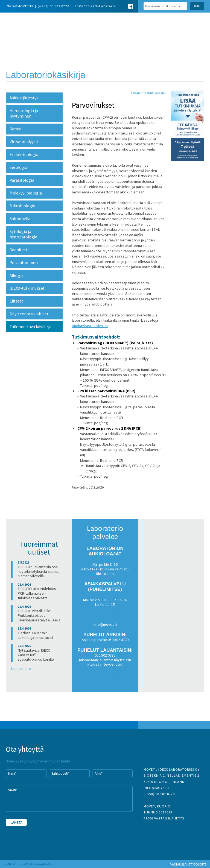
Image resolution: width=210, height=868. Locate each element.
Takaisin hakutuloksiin (148, 93)
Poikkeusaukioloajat (105, 614)
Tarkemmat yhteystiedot (105, 674)
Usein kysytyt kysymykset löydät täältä (38, 761)
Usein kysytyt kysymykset (105, 684)
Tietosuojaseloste (41, 864)
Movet (34, 28)
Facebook (131, 6)
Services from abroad (95, 6)
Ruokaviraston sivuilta (90, 326)
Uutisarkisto (21, 669)
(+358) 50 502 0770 (54, 6)
